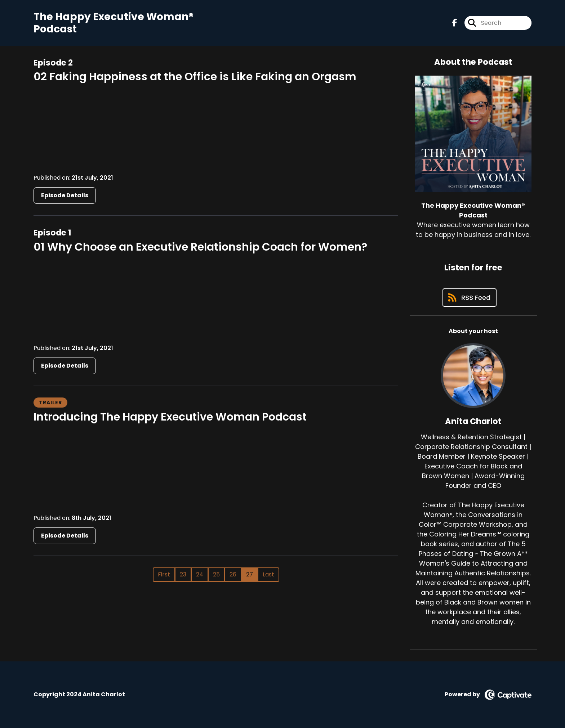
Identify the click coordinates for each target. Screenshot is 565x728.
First (164, 574)
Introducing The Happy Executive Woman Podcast (170, 417)
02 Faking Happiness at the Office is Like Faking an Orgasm (195, 77)
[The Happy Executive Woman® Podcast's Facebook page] (455, 23)
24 (200, 574)
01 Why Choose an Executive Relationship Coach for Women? (200, 247)
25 (216, 574)
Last (268, 574)
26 (233, 574)
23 (183, 574)
